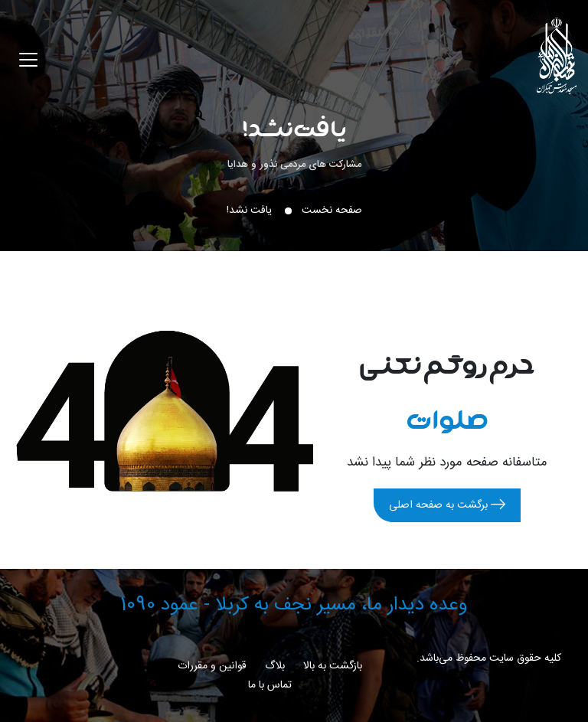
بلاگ (275, 666)
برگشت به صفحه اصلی (447, 505)
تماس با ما (270, 685)
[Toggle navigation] (28, 60)
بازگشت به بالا (333, 666)
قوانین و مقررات (212, 666)
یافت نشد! (294, 127)
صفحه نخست (332, 211)
